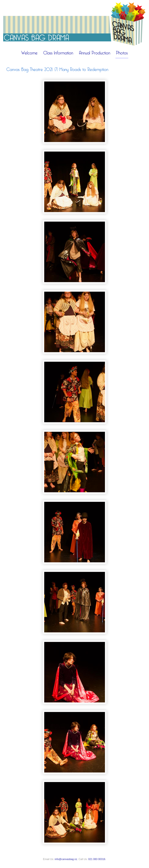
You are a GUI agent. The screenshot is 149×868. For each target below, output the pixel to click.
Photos (122, 53)
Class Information (58, 53)
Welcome (29, 53)
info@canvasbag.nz (66, 859)
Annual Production (95, 53)
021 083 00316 (97, 859)
